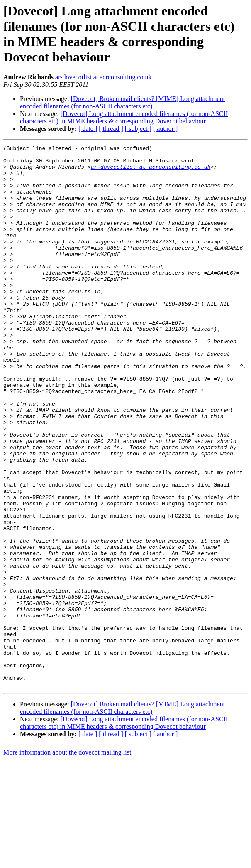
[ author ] (166, 129)
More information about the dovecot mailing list (67, 861)
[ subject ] (138, 129)
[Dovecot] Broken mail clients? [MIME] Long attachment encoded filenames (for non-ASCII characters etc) (122, 102)
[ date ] (88, 129)
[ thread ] (111, 129)
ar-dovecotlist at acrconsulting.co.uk (104, 77)
